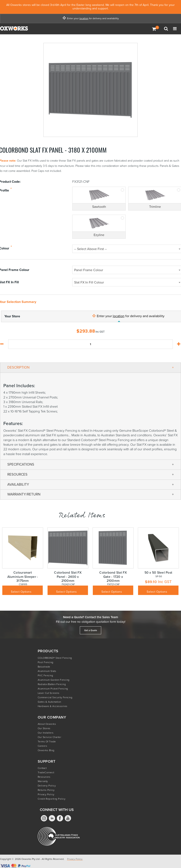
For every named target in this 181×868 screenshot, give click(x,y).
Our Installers (46, 733)
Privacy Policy (46, 794)
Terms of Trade (47, 742)
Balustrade (44, 667)
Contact (42, 768)
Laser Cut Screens (49, 693)
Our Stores (44, 728)
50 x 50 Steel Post (158, 572)
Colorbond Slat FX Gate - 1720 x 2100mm (113, 577)
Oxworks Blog (46, 750)
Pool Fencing (46, 662)
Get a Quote (91, 630)
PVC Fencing (45, 675)
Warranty (43, 781)
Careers (43, 746)
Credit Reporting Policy (52, 799)
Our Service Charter (50, 737)
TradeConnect (46, 772)
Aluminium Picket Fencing (53, 689)
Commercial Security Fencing (55, 697)
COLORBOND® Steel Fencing (55, 658)
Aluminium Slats (47, 671)
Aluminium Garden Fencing (54, 680)
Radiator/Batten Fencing (52, 684)
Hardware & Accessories (53, 706)
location (84, 19)
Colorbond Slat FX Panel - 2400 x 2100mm (68, 577)
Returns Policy (46, 790)
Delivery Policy (47, 786)
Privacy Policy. (75, 859)
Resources (44, 777)
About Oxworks (47, 724)
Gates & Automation (49, 702)
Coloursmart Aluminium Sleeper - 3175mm (23, 577)
